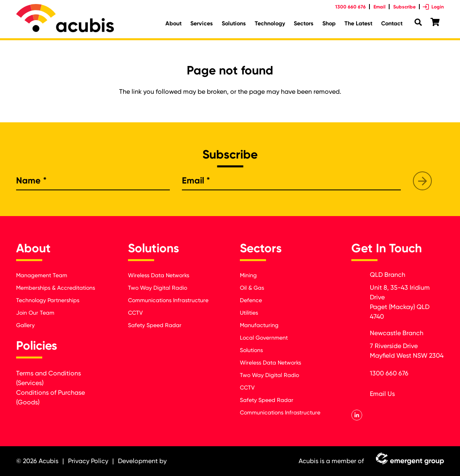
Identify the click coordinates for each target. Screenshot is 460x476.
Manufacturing (259, 325)
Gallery (25, 325)
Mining (248, 275)
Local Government (264, 338)
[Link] (65, 18)
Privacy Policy (88, 461)
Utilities (249, 313)
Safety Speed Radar (155, 325)
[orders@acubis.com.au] (360, 395)
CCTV (135, 313)
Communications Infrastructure (168, 300)
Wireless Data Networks (159, 275)
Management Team (42, 275)
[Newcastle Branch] (360, 336)
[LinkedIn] (357, 415)
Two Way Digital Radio (158, 288)
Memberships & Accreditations (56, 288)
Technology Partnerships (48, 300)
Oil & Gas (252, 288)
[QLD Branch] (360, 277)
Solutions (251, 350)
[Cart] (435, 22)
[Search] (418, 22)
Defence (251, 300)
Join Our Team (35, 313)
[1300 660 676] (360, 375)
